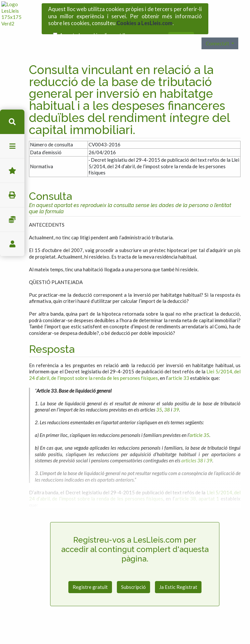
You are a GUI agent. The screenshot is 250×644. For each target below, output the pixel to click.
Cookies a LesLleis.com (145, 21)
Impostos (12, 220)
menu (12, 146)
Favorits (12, 171)
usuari (12, 244)
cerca (12, 122)
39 (176, 395)
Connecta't (218, 29)
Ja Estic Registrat (178, 573)
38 (167, 395)
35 (159, 395)
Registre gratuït (90, 573)
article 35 (199, 421)
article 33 (179, 364)
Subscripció (133, 573)
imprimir (12, 195)
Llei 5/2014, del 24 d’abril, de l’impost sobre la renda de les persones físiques (135, 360)
